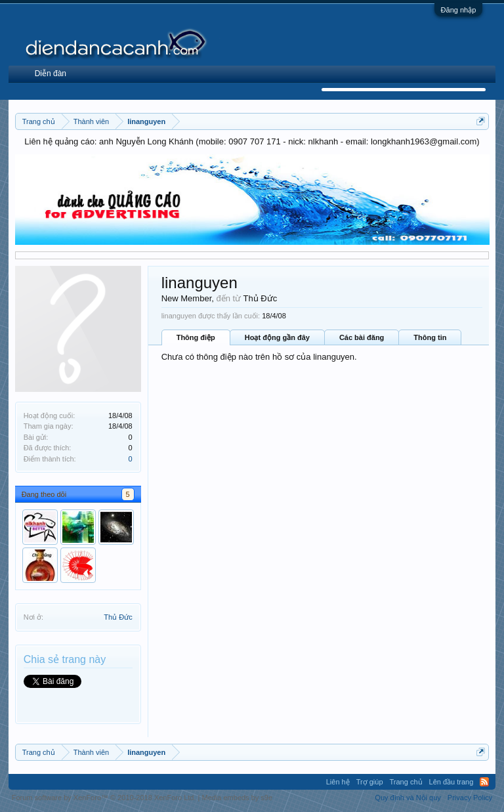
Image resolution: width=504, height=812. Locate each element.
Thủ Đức (118, 617)
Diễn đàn (51, 74)
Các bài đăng (362, 337)
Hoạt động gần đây (277, 337)
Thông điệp (196, 337)
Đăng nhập (459, 10)
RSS (484, 782)
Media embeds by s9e (237, 798)
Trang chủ (406, 782)
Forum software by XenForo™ (104, 798)
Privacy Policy (470, 798)
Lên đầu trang (451, 782)
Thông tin (430, 337)
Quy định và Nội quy (408, 798)
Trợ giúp (370, 782)
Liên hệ (338, 782)
